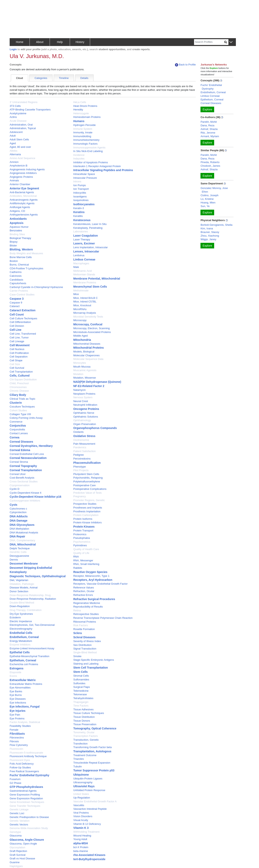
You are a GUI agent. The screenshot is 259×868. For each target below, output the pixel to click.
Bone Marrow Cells (21, 257)
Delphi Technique (20, 548)
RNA (76, 557)
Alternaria (15, 154)
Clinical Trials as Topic (23, 399)
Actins (13, 117)
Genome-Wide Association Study (29, 828)
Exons (13, 676)
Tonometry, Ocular (84, 732)
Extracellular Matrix (23, 680)
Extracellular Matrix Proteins (26, 684)
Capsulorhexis (18, 283)
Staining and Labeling (86, 664)
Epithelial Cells (20, 652)
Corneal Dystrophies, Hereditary (31, 446)
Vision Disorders (83, 816)
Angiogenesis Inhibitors (23, 173)
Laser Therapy (82, 239)
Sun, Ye (205, 206)
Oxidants (78, 432)
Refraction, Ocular (84, 591)
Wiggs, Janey (208, 239)
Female (14, 730)
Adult (13, 136)
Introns (77, 181)
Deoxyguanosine (19, 556)
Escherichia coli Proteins (24, 664)
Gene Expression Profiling (25, 795)
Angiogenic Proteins (21, 177)
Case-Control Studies (22, 295)
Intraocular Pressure (85, 178)
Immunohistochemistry (86, 140)
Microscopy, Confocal (88, 324)
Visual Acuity (81, 820)
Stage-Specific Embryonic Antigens (94, 660)
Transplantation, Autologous (92, 751)
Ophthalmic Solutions (86, 417)
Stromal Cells (81, 676)
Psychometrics (82, 542)
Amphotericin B (18, 166)
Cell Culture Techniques (23, 318)
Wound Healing (82, 836)
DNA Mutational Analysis (24, 533)
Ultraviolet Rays (84, 786)
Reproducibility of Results (88, 607)
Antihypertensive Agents (24, 215)
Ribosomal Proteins (85, 622)
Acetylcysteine (18, 113)
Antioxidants (18, 219)
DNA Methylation (19, 529)
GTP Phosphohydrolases (26, 787)
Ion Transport (81, 189)
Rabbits (78, 568)
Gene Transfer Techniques (25, 806)
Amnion (14, 162)
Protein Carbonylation (86, 515)
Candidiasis (16, 280)
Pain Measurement (84, 444)
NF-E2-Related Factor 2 (89, 386)
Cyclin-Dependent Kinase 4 (26, 493)
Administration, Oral (21, 125)
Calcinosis (16, 276)
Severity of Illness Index (87, 641)
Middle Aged (80, 336)
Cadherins (16, 272)
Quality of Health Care (86, 549)
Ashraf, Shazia (209, 129)
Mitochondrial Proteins (88, 348)
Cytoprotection (18, 512)
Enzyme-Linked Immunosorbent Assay (32, 648)
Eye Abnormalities (20, 688)
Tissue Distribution (84, 717)
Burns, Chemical (19, 265)
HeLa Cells (80, 102)
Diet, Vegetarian (19, 580)
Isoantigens (80, 197)
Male (76, 267)
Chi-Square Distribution (23, 379)
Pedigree (78, 455)
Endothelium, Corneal (24, 637)
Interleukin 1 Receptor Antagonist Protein (97, 166)
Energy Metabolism (21, 641)
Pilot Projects (81, 470)
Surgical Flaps (81, 687)
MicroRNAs (80, 309)
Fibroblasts (17, 734)
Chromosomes (18, 387)
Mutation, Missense (84, 378)
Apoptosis (16, 223)
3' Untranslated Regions (24, 102)
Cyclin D (14, 489)
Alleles (13, 151)
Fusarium (15, 779)
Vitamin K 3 (81, 828)
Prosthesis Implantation (87, 511)
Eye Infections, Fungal (25, 707)
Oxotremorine (81, 440)
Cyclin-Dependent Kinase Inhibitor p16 (35, 497)
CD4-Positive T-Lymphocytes (26, 268)
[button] (231, 42)
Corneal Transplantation (26, 470)
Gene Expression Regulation (26, 798)
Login (13, 49)
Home (20, 42)
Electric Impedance (21, 621)
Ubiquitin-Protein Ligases (88, 779)
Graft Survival (18, 855)
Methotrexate (81, 291)
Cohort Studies (18, 410)
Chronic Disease (19, 391)
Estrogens (16, 668)
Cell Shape (16, 360)
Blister (13, 246)
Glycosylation (17, 847)
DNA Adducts (19, 516)
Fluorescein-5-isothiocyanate (26, 753)
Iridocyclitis (80, 193)
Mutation (78, 374)
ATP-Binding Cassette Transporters (30, 110)
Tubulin (77, 766)
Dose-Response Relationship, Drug (30, 595)
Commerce (16, 422)
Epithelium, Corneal (23, 660)
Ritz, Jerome (208, 133)
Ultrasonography (83, 782)
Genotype (15, 832)
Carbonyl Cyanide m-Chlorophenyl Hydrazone (36, 287)
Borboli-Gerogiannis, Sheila (216, 225)
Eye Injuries (18, 711)
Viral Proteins (81, 813)
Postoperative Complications (90, 489)
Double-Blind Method (22, 603)
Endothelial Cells (21, 633)
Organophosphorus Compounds (95, 428)
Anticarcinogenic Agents (24, 200)
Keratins (79, 212)
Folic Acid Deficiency (22, 764)
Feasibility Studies (20, 726)
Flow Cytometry (19, 745)
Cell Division (17, 326)
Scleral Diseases (84, 637)
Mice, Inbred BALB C (85, 298)
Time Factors (81, 706)
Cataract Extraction (23, 310)
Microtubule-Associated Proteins (92, 332)
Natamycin (79, 390)
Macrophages (81, 263)
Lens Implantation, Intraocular (90, 247)
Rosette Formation (84, 629)
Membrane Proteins (85, 282)
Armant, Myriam (210, 136)
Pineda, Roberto (210, 162)
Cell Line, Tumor (19, 337)
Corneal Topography (23, 466)
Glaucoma (16, 836)
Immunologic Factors (85, 144)
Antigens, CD (17, 211)
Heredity (78, 110)
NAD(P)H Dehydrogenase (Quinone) (97, 382)
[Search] (209, 42)
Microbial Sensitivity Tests (88, 317)
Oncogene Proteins (86, 409)
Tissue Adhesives (83, 709)
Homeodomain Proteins (87, 117)
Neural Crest (81, 401)
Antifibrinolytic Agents (22, 203)
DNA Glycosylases (22, 525)
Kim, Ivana (207, 228)
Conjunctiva (18, 426)
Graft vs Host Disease (22, 858)
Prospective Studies (85, 504)
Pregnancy (79, 496)
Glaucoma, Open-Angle (23, 844)
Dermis (14, 560)
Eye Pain (15, 715)
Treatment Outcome (85, 755)
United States (81, 794)
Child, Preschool (19, 383)
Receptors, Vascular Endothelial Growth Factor (100, 584)
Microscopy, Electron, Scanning (91, 328)
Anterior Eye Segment (24, 188)
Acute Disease (18, 121)
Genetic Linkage (19, 809)
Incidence (79, 155)
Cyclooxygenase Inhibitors (25, 501)
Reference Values (83, 588)
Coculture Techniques (22, 407)
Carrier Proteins (19, 291)
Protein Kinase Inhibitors (87, 522)
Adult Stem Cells (19, 139)
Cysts (13, 505)
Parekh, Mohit (209, 122)
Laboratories (80, 231)
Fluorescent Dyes (20, 760)
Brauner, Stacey (210, 232)
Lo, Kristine (207, 199)
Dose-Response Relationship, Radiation (33, 599)
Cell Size (15, 364)
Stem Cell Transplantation (90, 668)
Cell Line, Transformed (23, 334)
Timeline (64, 78)
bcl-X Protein (81, 847)
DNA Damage (18, 521)
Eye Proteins (17, 718)
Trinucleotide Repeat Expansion (92, 763)
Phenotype (79, 467)
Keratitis (78, 216)
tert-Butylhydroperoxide (89, 859)
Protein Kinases (84, 527)
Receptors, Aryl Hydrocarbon (93, 580)
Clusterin (16, 403)
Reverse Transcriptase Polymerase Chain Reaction (103, 618)
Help (60, 42)
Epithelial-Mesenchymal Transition (29, 656)
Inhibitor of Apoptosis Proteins (90, 162)
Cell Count (17, 315)
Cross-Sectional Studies (24, 481)
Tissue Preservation (85, 724)
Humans (79, 121)
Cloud (20, 78)
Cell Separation (19, 357)
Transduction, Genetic (86, 740)
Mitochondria (82, 340)
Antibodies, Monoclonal (23, 196)
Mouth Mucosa (82, 367)
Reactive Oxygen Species (90, 572)
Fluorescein (16, 749)
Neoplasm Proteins (84, 394)
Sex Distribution (82, 645)
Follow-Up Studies (20, 767)
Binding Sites (17, 234)
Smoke (77, 656)
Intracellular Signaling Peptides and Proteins (103, 170)
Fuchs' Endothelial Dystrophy (29, 775)
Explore (207, 109)
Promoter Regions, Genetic (89, 500)
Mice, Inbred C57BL (85, 302)
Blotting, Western (21, 249)
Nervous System (83, 397)
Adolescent (16, 132)
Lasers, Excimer (84, 243)
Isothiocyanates (84, 204)
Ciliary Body (18, 395)
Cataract (15, 306)
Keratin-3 (79, 208)
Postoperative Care (84, 485)
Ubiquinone (81, 775)
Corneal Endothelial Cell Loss (27, 454)
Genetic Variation (20, 821)
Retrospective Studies (86, 614)
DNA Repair (17, 536)
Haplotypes (16, 866)
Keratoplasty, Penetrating (88, 228)
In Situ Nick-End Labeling (88, 151)
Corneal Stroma (19, 462)
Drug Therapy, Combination (26, 610)
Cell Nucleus (17, 349)
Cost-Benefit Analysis (22, 478)
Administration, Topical (23, 128)
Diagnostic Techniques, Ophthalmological (38, 576)
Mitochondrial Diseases (87, 344)
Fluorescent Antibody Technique (28, 756)
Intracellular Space (84, 174)
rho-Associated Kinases (89, 855)
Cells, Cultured (20, 376)
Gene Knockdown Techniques (27, 802)
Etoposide (15, 672)
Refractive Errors (83, 595)
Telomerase (80, 694)
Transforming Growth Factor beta (92, 747)
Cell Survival (17, 368)
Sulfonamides (81, 680)
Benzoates (16, 230)
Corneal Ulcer (18, 474)
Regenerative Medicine (87, 603)
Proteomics (80, 534)
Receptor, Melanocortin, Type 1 (91, 576)
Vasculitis (79, 805)
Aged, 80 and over (20, 147)
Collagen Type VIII (20, 414)
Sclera (77, 633)
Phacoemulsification (87, 463)
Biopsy (14, 242)
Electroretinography (21, 629)
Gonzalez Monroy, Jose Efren (214, 190)
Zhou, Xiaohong (210, 236)
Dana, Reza (207, 125)
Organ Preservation (85, 424)
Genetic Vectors (19, 825)
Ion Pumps (79, 185)
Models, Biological (84, 352)
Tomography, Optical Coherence (95, 728)
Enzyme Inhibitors (20, 645)
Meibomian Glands (84, 274)
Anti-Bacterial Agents (22, 192)
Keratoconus (82, 220)
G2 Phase (15, 783)
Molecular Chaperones (86, 355)
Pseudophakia (81, 538)
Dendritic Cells (18, 552)
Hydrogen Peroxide (84, 125)
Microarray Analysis (85, 313)
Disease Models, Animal (24, 588)
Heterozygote (81, 113)
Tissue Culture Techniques (88, 713)
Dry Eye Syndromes (21, 614)
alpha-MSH (80, 843)
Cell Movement (20, 345)
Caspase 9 (16, 303)
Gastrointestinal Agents (23, 791)
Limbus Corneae (84, 259)
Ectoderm (15, 617)
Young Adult (80, 839)
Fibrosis (14, 741)
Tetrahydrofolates (83, 698)
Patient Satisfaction (84, 451)
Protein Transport (83, 531)
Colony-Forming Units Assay (26, 418)
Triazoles (78, 759)
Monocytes (80, 363)
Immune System (83, 129)
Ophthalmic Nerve (84, 413)
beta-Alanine (81, 851)
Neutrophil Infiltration (85, 405)
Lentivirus (79, 255)
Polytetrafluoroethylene (87, 481)
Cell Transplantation (21, 372)
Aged (13, 143)
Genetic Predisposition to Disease (29, 817)
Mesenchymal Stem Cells (90, 287)
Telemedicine (81, 691)
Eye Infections (18, 703)
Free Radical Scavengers (24, 771)
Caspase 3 (17, 299)
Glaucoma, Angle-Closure (27, 840)
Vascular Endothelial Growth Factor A (95, 801)
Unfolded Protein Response (89, 790)
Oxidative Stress (84, 436)
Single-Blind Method (85, 652)
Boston (14, 261)
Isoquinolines (81, 200)
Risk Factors (80, 625)
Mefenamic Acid (82, 271)
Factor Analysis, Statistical (25, 722)
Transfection (80, 744)
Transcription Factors (85, 736)
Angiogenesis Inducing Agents (27, 169)
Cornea (14, 437)
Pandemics (80, 447)
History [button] (80, 42)
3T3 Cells (15, 106)
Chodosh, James (210, 166)
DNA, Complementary (22, 540)
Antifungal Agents (20, 207)
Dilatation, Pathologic (22, 584)
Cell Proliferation (19, 353)
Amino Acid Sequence (22, 158)
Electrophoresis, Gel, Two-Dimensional (32, 625)
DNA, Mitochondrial (23, 544)
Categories (41, 78)
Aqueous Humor (19, 227)
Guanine (15, 862)
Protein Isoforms (83, 519)
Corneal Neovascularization (28, 458)
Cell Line (15, 330)
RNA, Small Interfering (86, 564)
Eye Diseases (18, 699)
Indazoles (79, 159)
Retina (77, 610)
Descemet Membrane (24, 564)
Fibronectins (17, 738)
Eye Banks (16, 691)
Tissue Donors (82, 721)
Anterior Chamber (20, 184)
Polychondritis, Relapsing (88, 478)
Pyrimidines (80, 545)
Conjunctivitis (17, 429)
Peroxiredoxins (82, 459)
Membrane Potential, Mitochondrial (97, 279)
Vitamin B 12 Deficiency (87, 824)
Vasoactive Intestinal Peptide (90, 809)
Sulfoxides (79, 683)
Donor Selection (19, 591)
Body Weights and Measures (26, 253)
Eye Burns (16, 695)
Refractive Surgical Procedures (94, 599)
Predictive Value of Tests (87, 493)
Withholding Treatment (86, 832)
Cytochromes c (18, 509)
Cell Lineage (17, 341)
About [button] (40, 42)
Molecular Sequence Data (88, 359)
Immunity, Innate (83, 132)
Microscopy (80, 320)
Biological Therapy (20, 238)
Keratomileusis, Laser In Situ (90, 224)
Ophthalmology (82, 420)
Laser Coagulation (85, 236)
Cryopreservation (20, 485)
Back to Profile (185, 65)
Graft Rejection (18, 851)
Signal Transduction (85, 649)
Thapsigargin (81, 702)
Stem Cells (80, 672)
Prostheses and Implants (88, 508)
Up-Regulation (82, 798)
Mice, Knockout (82, 305)
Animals (14, 180)
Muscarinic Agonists (85, 370)
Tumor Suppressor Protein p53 (94, 770)
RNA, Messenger (83, 560)
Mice (76, 294)
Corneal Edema (20, 450)
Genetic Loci (17, 813)
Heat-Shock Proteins (85, 106)
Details (84, 78)
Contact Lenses (19, 433)
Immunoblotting (82, 136)
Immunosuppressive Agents (89, 148)
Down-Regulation (20, 606)
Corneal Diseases (21, 442)
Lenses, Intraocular (86, 251)
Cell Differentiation (20, 322)
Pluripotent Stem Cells (86, 474)
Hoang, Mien (208, 203)
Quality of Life (81, 553)
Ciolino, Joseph (209, 195)
